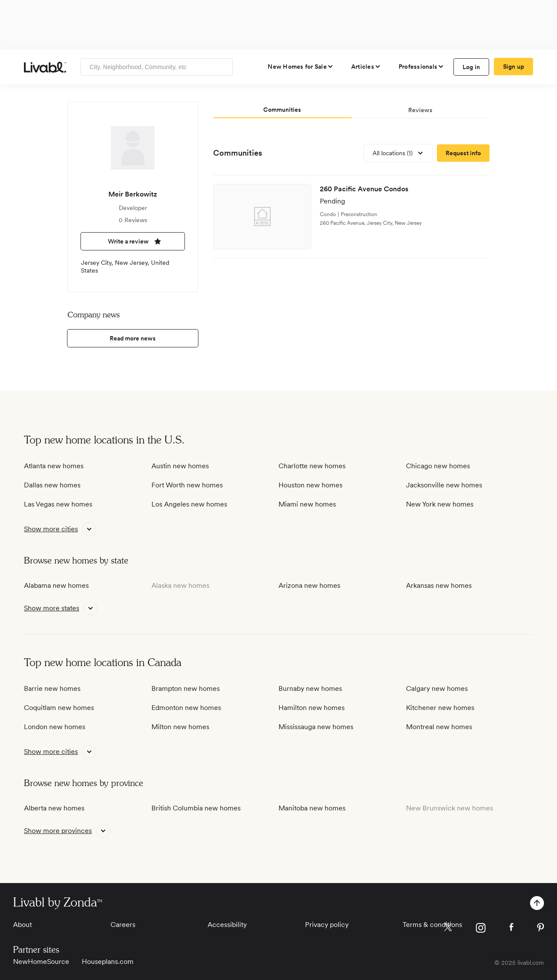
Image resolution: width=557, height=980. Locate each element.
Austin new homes (180, 466)
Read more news (133, 338)
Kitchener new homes (440, 708)
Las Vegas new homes (58, 504)
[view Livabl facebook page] (511, 928)
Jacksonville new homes (444, 485)
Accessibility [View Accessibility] (227, 925)
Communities (238, 153)
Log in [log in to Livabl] (471, 67)
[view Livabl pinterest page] (540, 929)
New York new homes (440, 504)
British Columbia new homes (196, 808)
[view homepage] (45, 67)
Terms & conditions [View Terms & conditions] (432, 925)
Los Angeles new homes (189, 504)
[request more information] (463, 153)
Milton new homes (180, 727)
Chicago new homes (438, 466)
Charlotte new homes (312, 466)
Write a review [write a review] (133, 241)
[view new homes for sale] (301, 67)
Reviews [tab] (420, 110)
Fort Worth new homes (187, 485)
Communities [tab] (282, 110)
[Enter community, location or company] (157, 67)
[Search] (223, 67)
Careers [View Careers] (123, 925)
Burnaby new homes (310, 688)
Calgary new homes (437, 688)
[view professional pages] (421, 67)
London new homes (55, 727)
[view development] (351, 217)
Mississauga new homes (316, 727)
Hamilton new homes (312, 708)
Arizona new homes (309, 585)
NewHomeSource (41, 962)
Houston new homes (310, 485)
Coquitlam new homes (59, 708)
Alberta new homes (54, 808)
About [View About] (22, 925)
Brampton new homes (186, 688)
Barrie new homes (52, 688)
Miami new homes (307, 504)
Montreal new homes (439, 727)
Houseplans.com (108, 962)
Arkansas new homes (439, 585)
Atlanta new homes (54, 466)
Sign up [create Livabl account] (514, 67)
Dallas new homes (52, 485)
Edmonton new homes (186, 708)
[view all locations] (398, 153)
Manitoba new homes (312, 808)
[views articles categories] (366, 67)
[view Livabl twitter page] (448, 929)
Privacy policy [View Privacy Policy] (327, 925)
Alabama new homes (56, 585)
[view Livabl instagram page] (481, 929)
